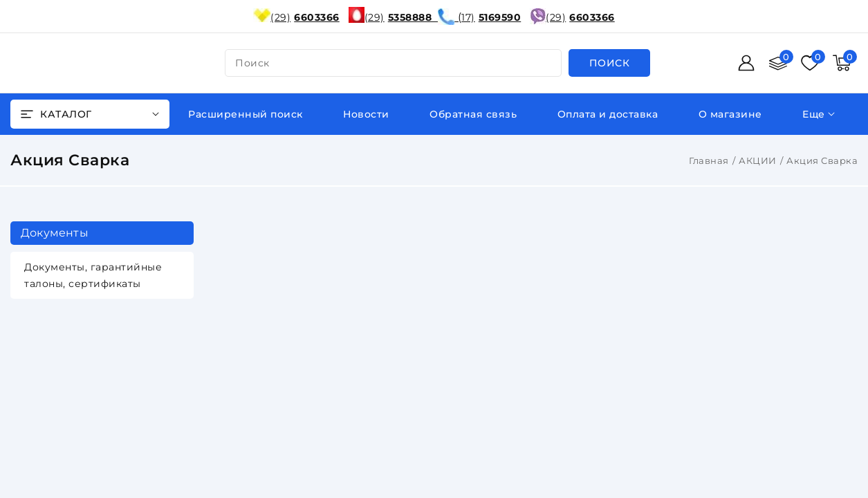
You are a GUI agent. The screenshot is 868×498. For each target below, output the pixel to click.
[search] (610, 63)
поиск (252, 63)
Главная (709, 160)
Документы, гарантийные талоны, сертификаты (93, 275)
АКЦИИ (758, 160)
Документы (55, 233)
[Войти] (746, 63)
